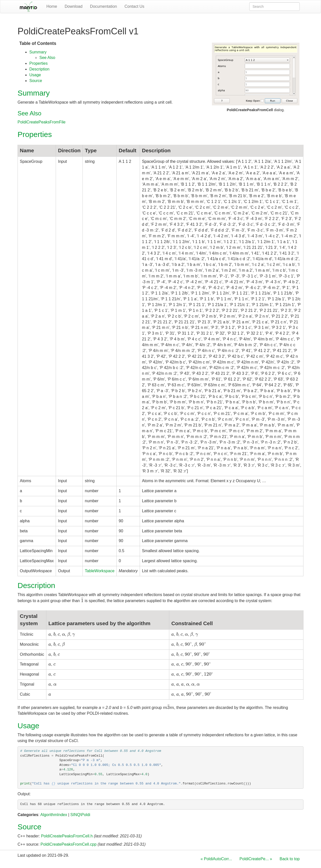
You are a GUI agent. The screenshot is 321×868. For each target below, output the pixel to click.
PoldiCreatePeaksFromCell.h (67, 836)
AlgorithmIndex (54, 815)
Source (36, 81)
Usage (35, 75)
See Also (47, 58)
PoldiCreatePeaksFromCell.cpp (69, 844)
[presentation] (82, 601)
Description (39, 69)
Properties (38, 63)
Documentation (104, 6)
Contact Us (134, 6)
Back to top (290, 859)
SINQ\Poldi (80, 815)
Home (52, 6)
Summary (38, 52)
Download (74, 6)
